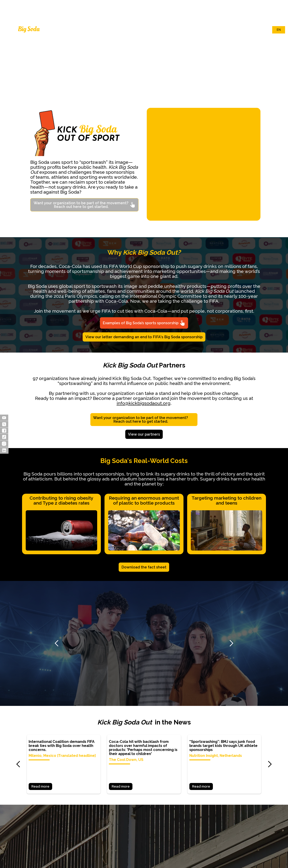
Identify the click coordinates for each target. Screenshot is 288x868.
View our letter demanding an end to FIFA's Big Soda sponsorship (144, 337)
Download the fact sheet (144, 567)
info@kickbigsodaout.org (144, 403)
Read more (40, 786)
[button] (18, 49)
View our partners (144, 434)
